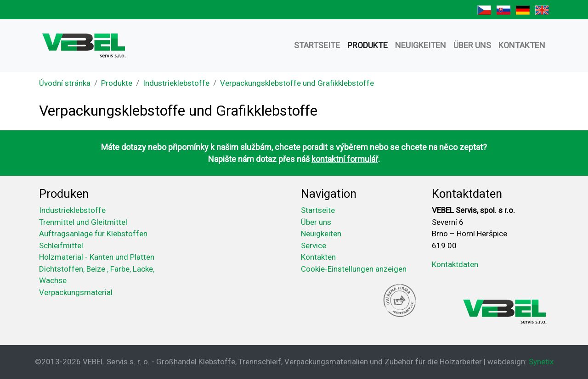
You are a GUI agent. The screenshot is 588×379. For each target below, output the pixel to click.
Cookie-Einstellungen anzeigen (354, 269)
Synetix (541, 362)
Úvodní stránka (65, 83)
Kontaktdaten (455, 264)
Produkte (367, 45)
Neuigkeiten (421, 45)
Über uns (472, 45)
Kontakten (522, 45)
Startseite (317, 45)
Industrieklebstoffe (176, 83)
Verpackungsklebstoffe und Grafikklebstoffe (297, 83)
